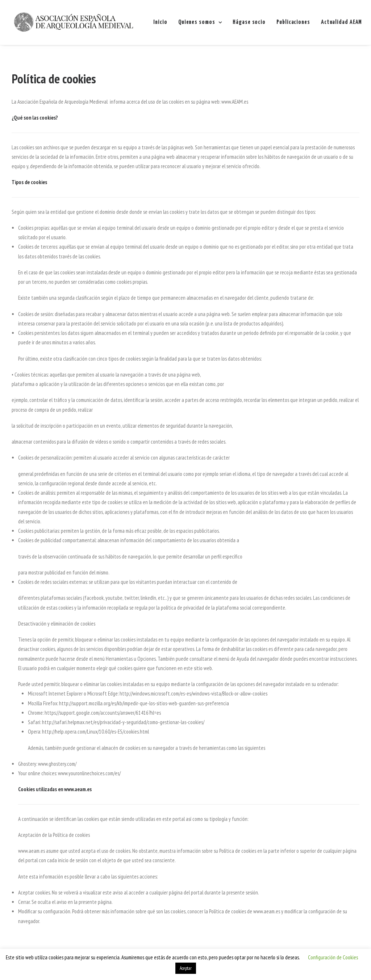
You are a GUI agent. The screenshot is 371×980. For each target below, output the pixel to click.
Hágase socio (249, 22)
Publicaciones (293, 22)
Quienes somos (200, 22)
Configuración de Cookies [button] (333, 957)
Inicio (160, 22)
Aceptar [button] (186, 968)
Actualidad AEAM (342, 22)
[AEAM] (73, 22)
